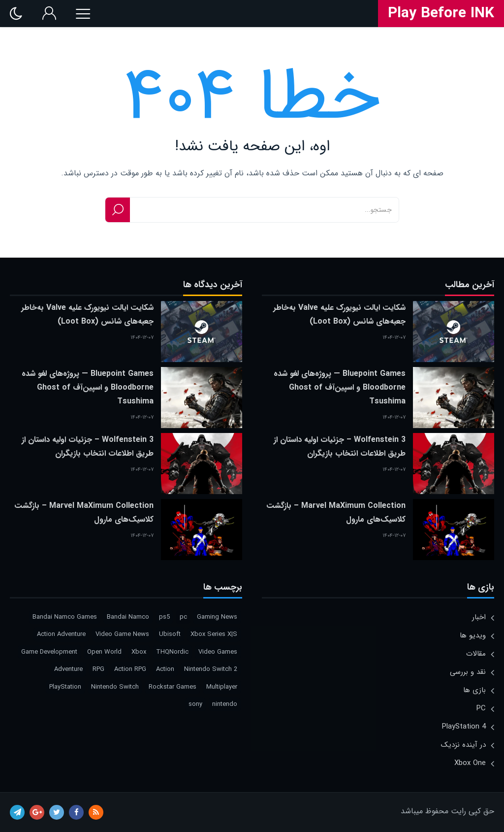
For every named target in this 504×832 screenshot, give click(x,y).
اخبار (479, 617)
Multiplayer (222, 687)
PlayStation (65, 687)
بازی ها (474, 690)
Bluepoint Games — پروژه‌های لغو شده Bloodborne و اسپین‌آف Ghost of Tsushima (340, 387)
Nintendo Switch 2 (211, 669)
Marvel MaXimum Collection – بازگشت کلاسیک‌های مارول (336, 513)
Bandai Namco (128, 617)
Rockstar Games (173, 687)
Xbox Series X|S (214, 634)
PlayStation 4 (464, 727)
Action (165, 669)
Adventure (68, 669)
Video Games (218, 652)
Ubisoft (170, 634)
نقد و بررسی (468, 672)
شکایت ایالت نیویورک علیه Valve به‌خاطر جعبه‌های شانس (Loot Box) (339, 315)
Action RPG (130, 669)
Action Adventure (61, 634)
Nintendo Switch (115, 687)
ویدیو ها (473, 635)
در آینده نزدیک (463, 745)
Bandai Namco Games (65, 617)
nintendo (225, 704)
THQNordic (172, 652)
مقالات (476, 654)
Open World (104, 652)
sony (195, 704)
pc (183, 617)
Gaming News (217, 617)
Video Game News (122, 634)
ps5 (164, 617)
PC (481, 708)
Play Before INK (441, 14)
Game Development (49, 652)
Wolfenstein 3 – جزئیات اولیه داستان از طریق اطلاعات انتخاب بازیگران (340, 447)
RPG (98, 669)
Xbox (139, 652)
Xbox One (470, 763)
